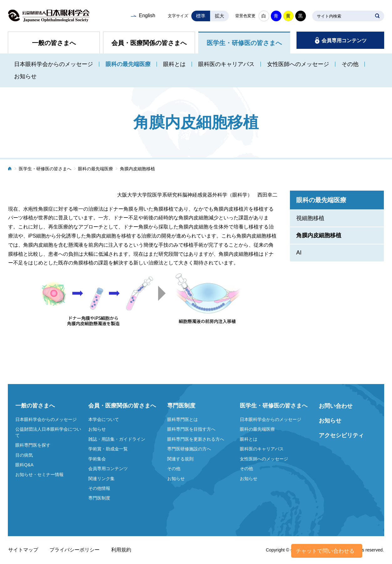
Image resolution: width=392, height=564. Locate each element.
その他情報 (99, 488)
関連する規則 (180, 459)
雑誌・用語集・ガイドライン (117, 439)
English (147, 15)
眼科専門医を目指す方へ (191, 429)
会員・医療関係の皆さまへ (149, 43)
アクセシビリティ (341, 435)
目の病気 (24, 455)
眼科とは (174, 64)
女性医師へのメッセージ (298, 64)
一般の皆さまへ (54, 43)
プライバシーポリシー (75, 550)
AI (299, 253)
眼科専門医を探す (33, 445)
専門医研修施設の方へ (189, 449)
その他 (350, 64)
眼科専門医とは (183, 419)
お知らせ (25, 76)
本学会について (104, 419)
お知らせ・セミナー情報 (39, 474)
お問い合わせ (336, 406)
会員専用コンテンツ (344, 41)
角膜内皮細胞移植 (319, 235)
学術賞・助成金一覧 (108, 449)
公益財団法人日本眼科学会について (48, 432)
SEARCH (377, 16)
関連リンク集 (101, 479)
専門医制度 (99, 498)
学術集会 (97, 459)
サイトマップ (23, 550)
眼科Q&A (24, 465)
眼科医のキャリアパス (226, 64)
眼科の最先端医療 (128, 64)
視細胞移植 (310, 218)
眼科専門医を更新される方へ (196, 439)
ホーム (10, 169)
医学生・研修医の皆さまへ (244, 43)
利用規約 (121, 550)
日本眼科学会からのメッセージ (54, 64)
